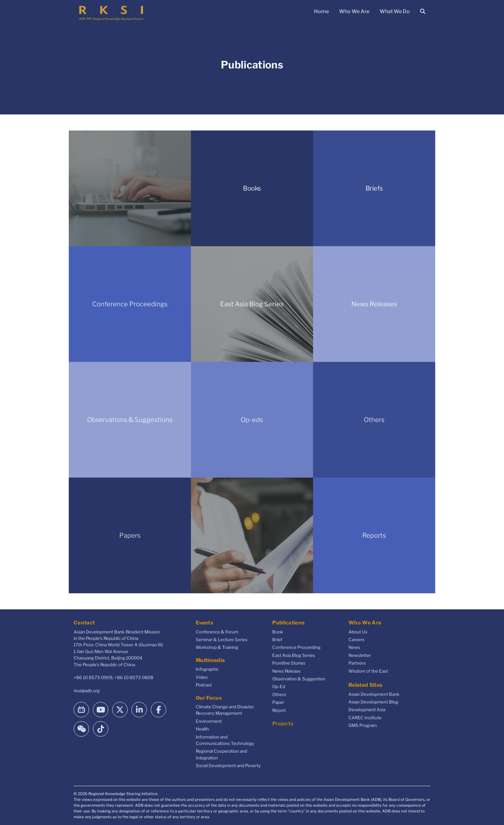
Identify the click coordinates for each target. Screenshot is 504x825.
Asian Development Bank (374, 694)
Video (202, 677)
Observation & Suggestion (299, 679)
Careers (356, 640)
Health (202, 729)
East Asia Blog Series (252, 304)
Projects (283, 724)
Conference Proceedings (130, 304)
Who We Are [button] (354, 11)
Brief (277, 640)
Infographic (207, 669)
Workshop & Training (217, 647)
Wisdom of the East (368, 671)
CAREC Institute (365, 718)
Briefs (374, 188)
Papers (130, 535)
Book (278, 632)
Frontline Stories (289, 663)
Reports (374, 535)
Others (374, 420)
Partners (357, 663)
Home (321, 11)
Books (252, 188)
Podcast (204, 685)
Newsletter (360, 655)
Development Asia (367, 710)
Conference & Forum (217, 632)
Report (279, 710)
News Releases (374, 304)
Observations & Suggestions (130, 420)
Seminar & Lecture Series (222, 640)
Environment (209, 721)
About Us (358, 632)
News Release (286, 671)
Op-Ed (279, 686)
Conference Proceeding (296, 647)
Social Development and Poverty (228, 766)
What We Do (395, 11)
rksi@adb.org (87, 691)
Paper (278, 702)
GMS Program (363, 725)
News (354, 647)
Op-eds (252, 420)
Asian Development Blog (373, 702)
